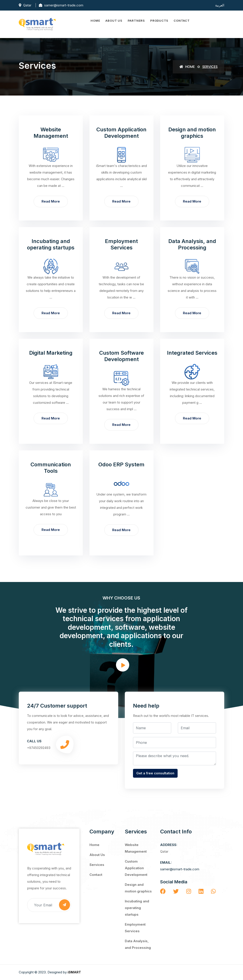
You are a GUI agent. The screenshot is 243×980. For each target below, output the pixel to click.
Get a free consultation (155, 773)
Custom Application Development (136, 868)
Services (97, 865)
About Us (114, 21)
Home (95, 21)
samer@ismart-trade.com (180, 869)
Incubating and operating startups (137, 908)
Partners (136, 21)
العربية (220, 5)
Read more (51, 201)
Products (159, 21)
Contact (182, 21)
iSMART (74, 972)
